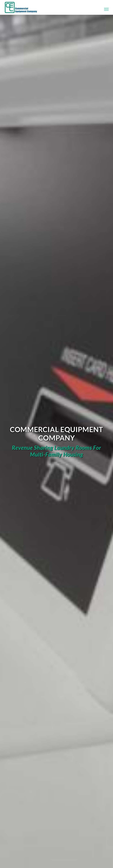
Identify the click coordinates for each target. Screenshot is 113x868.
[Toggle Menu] (106, 9)
